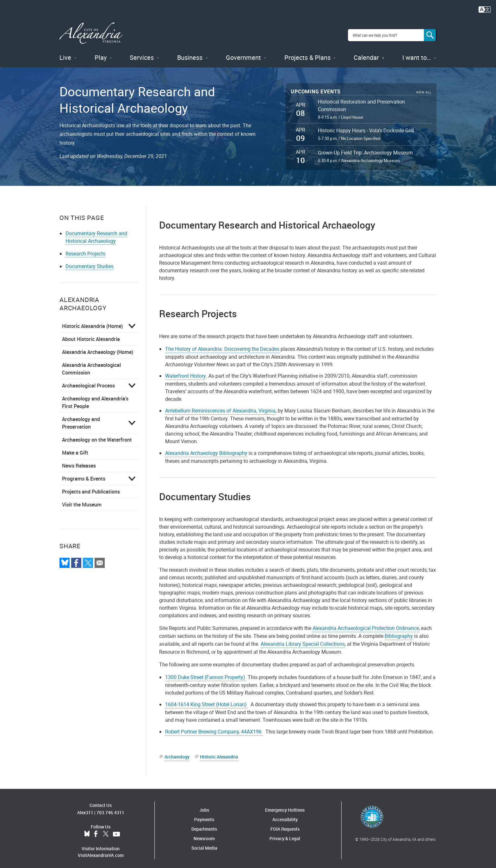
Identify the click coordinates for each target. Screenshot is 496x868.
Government (243, 54)
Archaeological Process (88, 381)
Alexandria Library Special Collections (303, 640)
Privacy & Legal (285, 834)
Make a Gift (75, 449)
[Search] (430, 33)
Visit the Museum (82, 500)
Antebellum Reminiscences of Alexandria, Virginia (220, 407)
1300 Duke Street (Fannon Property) (206, 673)
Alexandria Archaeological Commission (91, 365)
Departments (204, 825)
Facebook (96, 830)
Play (101, 54)
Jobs (204, 806)
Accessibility (285, 815)
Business (190, 54)
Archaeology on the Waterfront (97, 436)
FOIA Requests (285, 825)
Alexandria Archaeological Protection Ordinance (366, 624)
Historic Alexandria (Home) (92, 322)
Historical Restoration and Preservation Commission (361, 102)
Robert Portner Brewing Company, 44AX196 (214, 727)
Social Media (204, 844)
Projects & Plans (307, 54)
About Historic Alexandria (91, 335)
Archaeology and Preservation (81, 419)
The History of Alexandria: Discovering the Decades (222, 345)
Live (65, 54)
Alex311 (85, 809)
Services (142, 54)
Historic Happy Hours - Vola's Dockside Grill (366, 127)
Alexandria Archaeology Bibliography (206, 449)
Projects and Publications (91, 487)
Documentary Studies (90, 262)
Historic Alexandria (219, 753)
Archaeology (177, 753)
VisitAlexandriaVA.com (101, 851)
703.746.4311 (110, 809)
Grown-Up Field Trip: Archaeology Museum (365, 149)
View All (424, 88)
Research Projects (85, 249)
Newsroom (204, 834)
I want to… (417, 54)
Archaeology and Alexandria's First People (95, 398)
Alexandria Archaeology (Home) (98, 348)
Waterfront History (186, 372)
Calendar (366, 54)
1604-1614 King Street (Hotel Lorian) (207, 701)
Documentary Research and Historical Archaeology (96, 233)
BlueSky (87, 830)
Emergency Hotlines (285, 806)
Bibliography (399, 632)
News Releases (79, 462)
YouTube (116, 830)
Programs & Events (84, 475)
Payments (204, 815)
